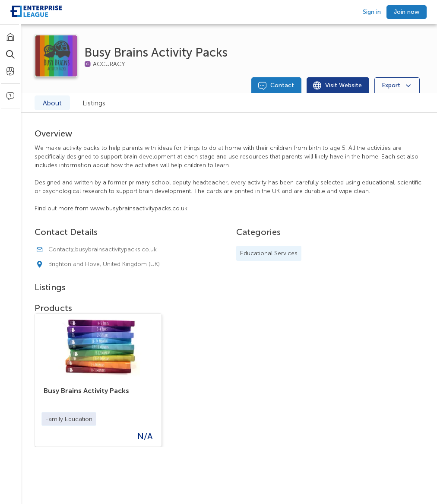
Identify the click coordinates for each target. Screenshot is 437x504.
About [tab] (52, 103)
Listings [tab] (94, 103)
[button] (69, 419)
